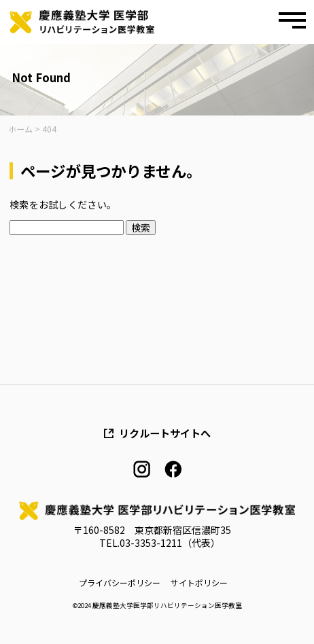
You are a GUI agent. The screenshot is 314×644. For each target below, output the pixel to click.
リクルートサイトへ (165, 433)
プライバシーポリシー (120, 583)
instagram (142, 469)
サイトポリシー (199, 583)
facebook (173, 469)
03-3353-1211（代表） (170, 543)
